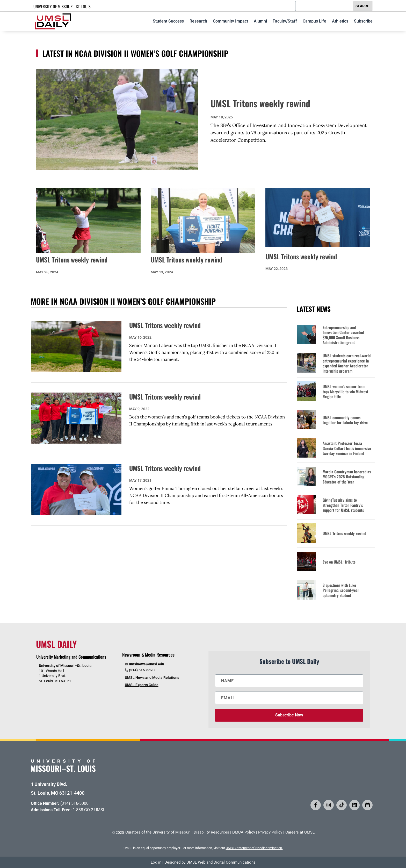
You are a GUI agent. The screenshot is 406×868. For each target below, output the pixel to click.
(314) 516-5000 (74, 803)
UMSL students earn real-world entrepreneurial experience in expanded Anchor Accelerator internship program (347, 363)
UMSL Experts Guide (142, 685)
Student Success (168, 21)
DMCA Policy (244, 832)
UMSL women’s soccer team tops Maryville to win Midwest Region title (345, 392)
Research (198, 21)
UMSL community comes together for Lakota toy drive (345, 420)
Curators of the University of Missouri (158, 832)
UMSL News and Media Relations (152, 678)
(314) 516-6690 (142, 670)
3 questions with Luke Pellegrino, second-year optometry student (341, 590)
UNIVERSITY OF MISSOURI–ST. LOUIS (62, 6)
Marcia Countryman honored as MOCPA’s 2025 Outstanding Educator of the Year (347, 477)
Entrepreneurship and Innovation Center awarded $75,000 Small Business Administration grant (343, 335)
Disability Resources (211, 832)
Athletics (340, 21)
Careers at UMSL (300, 832)
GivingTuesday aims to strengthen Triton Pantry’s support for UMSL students (343, 505)
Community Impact (230, 21)
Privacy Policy (270, 832)
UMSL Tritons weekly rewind (260, 103)
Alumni (260, 21)
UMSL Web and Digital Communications (221, 862)
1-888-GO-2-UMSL (89, 810)
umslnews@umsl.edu (147, 664)
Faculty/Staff (285, 21)
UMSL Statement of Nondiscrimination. (254, 848)
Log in (156, 862)
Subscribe (363, 21)
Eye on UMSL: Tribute (339, 562)
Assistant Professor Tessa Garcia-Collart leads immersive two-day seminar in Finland (347, 448)
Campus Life (314, 21)
